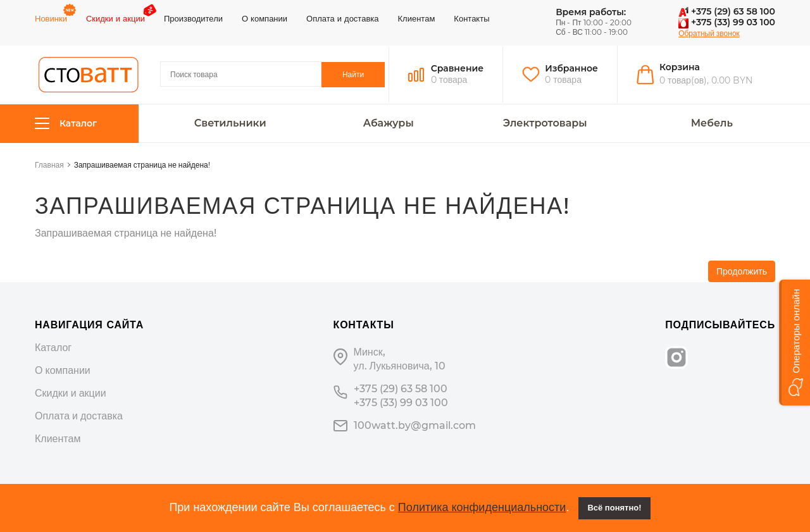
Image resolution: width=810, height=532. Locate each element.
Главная (49, 165)
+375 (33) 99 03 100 (727, 22)
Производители (193, 18)
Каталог (66, 124)
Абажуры (389, 123)
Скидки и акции (115, 18)
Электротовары (545, 123)
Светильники (230, 123)
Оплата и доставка (342, 18)
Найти (353, 74)
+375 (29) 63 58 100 (727, 11)
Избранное (571, 68)
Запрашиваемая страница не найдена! (142, 165)
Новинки (51, 18)
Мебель (712, 123)
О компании (265, 18)
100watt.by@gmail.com (415, 425)
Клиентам (417, 18)
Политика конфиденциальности (482, 507)
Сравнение (458, 68)
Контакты (471, 18)
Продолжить (742, 271)
